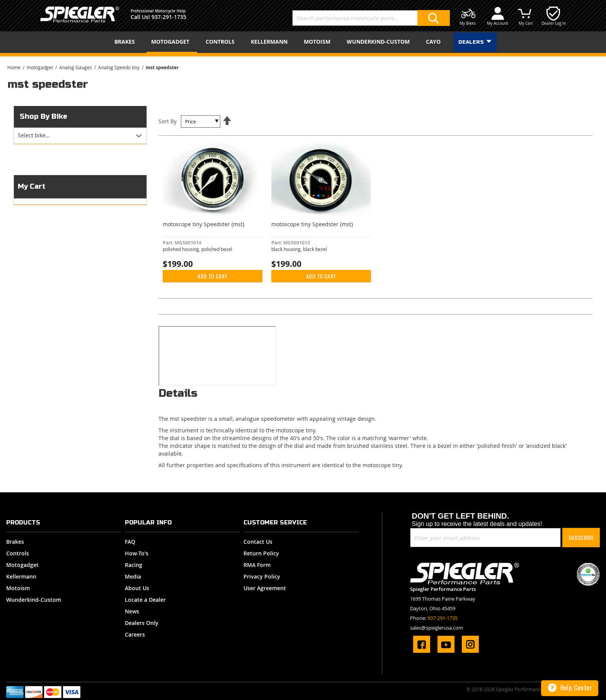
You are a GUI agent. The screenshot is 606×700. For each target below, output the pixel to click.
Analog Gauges (76, 67)
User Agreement (265, 588)
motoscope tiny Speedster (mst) (203, 224)
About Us (137, 588)
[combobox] (371, 18)
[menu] (303, 42)
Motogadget (22, 565)
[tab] (80, 136)
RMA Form (257, 565)
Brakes (15, 542)
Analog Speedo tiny (119, 67)
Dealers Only (142, 623)
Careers (135, 634)
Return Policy (261, 553)
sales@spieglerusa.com (437, 628)
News (132, 611)
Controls (18, 553)
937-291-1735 (169, 17)
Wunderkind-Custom (34, 600)
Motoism (18, 588)
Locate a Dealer (145, 600)
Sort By (168, 121)
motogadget (40, 67)
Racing (134, 565)
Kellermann (21, 576)
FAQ (130, 542)
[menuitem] (126, 42)
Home (14, 67)
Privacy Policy (262, 576)
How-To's (137, 553)
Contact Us (258, 542)
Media (133, 576)
